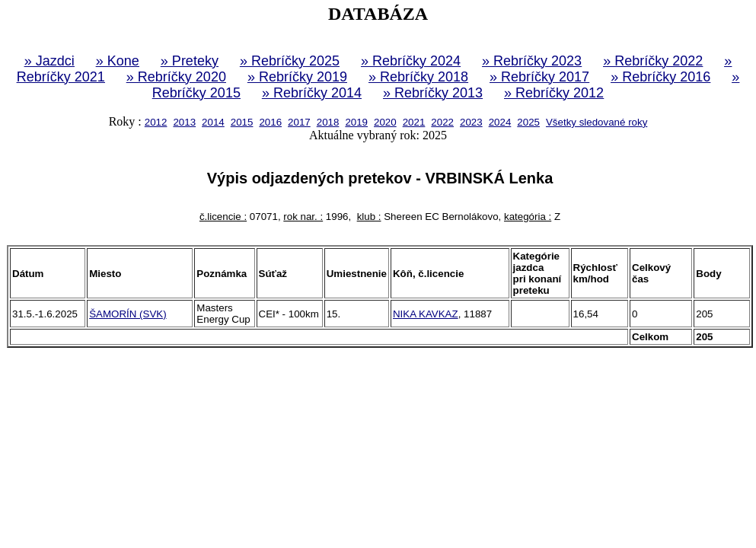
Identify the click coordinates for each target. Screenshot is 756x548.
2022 (442, 122)
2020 (385, 122)
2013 (184, 122)
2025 (528, 122)
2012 (156, 122)
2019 (356, 122)
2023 (471, 122)
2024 (500, 122)
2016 (270, 122)
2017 (299, 122)
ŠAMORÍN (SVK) (128, 314)
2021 (414, 122)
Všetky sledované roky (597, 122)
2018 (328, 122)
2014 (213, 122)
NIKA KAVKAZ (426, 314)
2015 (242, 122)
